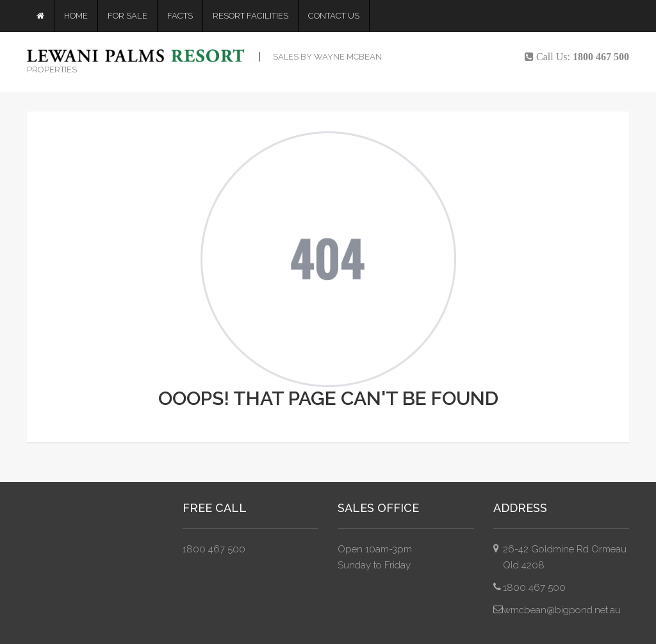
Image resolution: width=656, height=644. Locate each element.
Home (76, 16)
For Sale (127, 16)
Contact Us (334, 16)
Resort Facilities (250, 16)
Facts (180, 16)
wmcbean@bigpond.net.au (562, 610)
